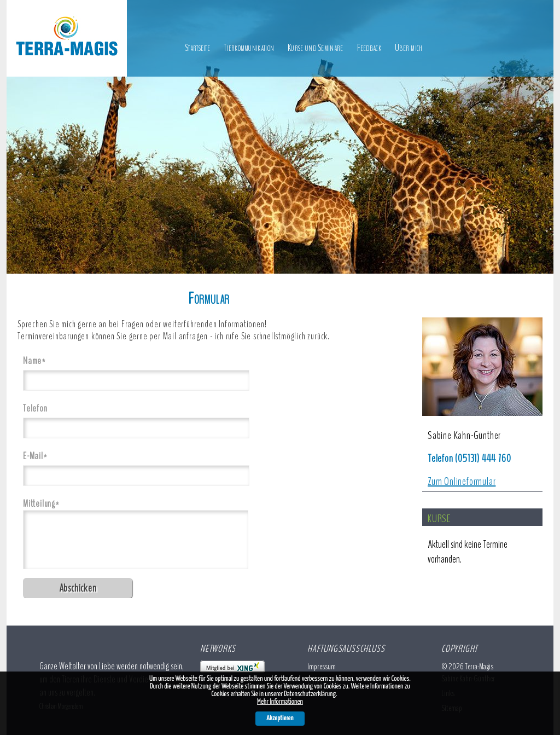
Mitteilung (41, 503)
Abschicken (78, 588)
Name (40, 360)
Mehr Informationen (280, 702)
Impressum (322, 667)
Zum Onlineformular (462, 481)
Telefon (35, 408)
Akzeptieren (280, 718)
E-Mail (40, 456)
